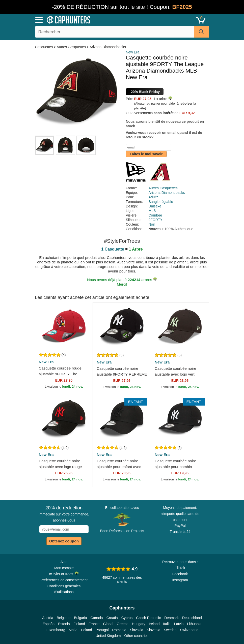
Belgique (64, 618)
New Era (133, 52)
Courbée (155, 215)
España (49, 624)
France (94, 624)
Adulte (154, 197)
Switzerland (189, 630)
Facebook (180, 574)
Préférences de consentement (64, 580)
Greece (123, 624)
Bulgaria (80, 618)
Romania (119, 630)
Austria (48, 618)
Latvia (179, 624)
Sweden (170, 630)
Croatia (112, 618)
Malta (73, 630)
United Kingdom (108, 636)
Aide (64, 562)
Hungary (139, 624)
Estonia (64, 624)
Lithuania (194, 624)
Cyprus (127, 618)
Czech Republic (148, 618)
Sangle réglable (161, 202)
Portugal (102, 630)
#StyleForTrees (64, 574)
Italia (167, 624)
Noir (152, 224)
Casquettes (45, 47)
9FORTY (156, 220)
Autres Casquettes (71, 47)
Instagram (180, 580)
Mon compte (64, 568)
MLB (152, 211)
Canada (97, 618)
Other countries (136, 636)
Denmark (171, 618)
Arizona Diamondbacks (108, 47)
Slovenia (154, 630)
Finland (79, 624)
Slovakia (137, 630)
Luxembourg (56, 630)
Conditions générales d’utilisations (64, 589)
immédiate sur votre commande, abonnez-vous (64, 514)
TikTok (180, 568)
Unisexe (155, 206)
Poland (87, 630)
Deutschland (192, 618)
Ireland (154, 624)
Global (108, 624)
